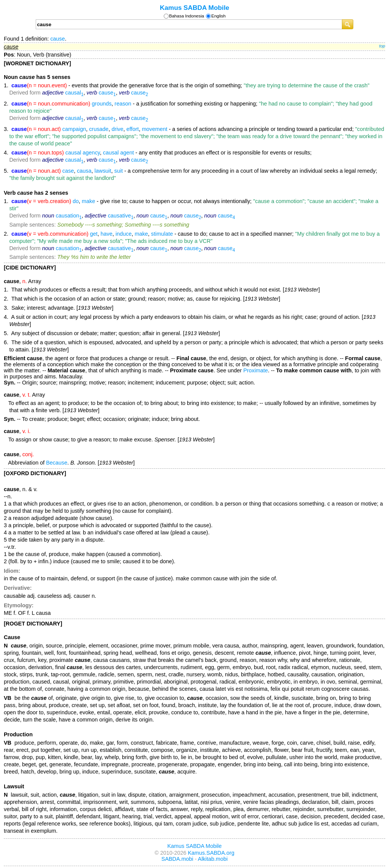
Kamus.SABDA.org (211, 853)
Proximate (255, 370)
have (107, 234)
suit (119, 171)
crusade (99, 129)
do (76, 201)
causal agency (83, 153)
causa (84, 171)
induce (123, 234)
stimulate (162, 234)
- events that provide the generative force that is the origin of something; (191, 85)
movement (154, 129)
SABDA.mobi (177, 859)
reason (123, 104)
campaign (74, 129)
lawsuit (103, 171)
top (382, 46)
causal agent (119, 153)
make (88, 201)
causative (121, 216)
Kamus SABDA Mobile (195, 8)
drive (118, 129)
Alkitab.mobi (213, 859)
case (68, 171)
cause (57, 39)
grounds (102, 104)
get (94, 234)
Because (57, 463)
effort (133, 129)
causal (74, 93)
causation (69, 216)
